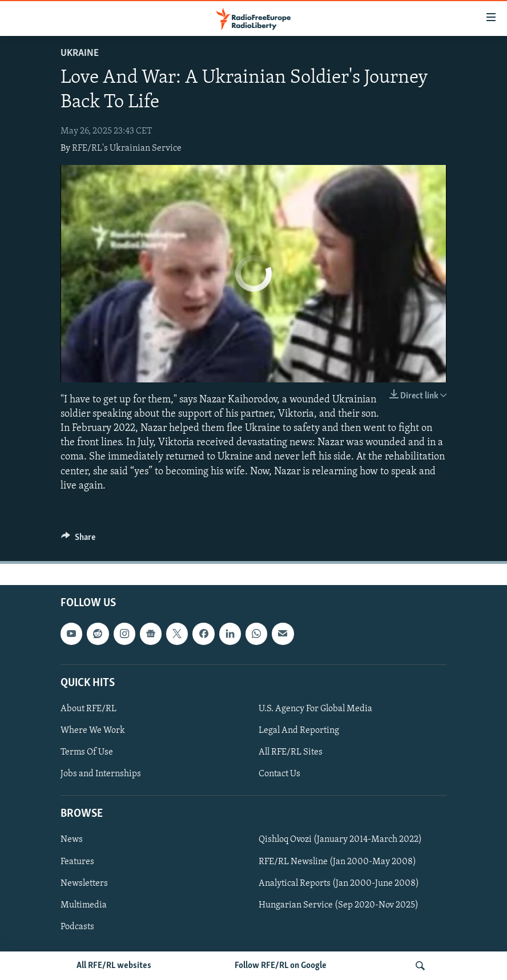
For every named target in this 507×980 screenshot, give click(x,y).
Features (77, 861)
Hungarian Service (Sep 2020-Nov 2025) (339, 905)
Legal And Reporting (299, 731)
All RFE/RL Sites (291, 752)
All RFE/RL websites (114, 966)
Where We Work (93, 731)
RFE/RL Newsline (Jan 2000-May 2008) (337, 861)
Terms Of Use (87, 752)
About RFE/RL (88, 709)
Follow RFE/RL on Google (281, 966)
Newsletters (84, 884)
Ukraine (80, 53)
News (72, 840)
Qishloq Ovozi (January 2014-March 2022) (340, 840)
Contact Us (279, 774)
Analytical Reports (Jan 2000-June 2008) (339, 884)
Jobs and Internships (101, 774)
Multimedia (84, 905)
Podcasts (77, 927)
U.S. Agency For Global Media (315, 709)
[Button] (78, 540)
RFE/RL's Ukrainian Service (127, 148)
